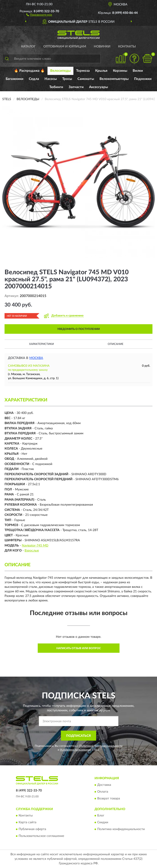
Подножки (143, 79)
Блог (101, 816)
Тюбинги (56, 87)
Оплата (103, 792)
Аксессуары (98, 87)
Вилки (138, 71)
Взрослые (32, 551)
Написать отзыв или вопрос (79, 648)
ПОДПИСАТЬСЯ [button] (78, 736)
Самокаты (86, 79)
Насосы (51, 79)
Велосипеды (60, 71)
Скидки (103, 823)
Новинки (102, 47)
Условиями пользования (75, 750)
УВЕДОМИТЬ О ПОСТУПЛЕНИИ (78, 329)
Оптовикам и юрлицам (65, 47)
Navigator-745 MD (35, 546)
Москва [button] (36, 358)
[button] (39, 15)
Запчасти (76, 87)
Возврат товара (109, 799)
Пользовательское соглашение (41, 836)
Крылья (101, 71)
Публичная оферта (32, 829)
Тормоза (83, 71)
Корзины (120, 71)
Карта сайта (27, 823)
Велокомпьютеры (114, 79)
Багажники (15, 79)
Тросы (67, 79)
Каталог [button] (28, 47)
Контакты (127, 47)
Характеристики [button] (41, 344)
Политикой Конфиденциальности (101, 746)
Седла (34, 79)
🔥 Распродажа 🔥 (29, 71)
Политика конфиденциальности (121, 829)
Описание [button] (116, 344)
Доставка (104, 785)
